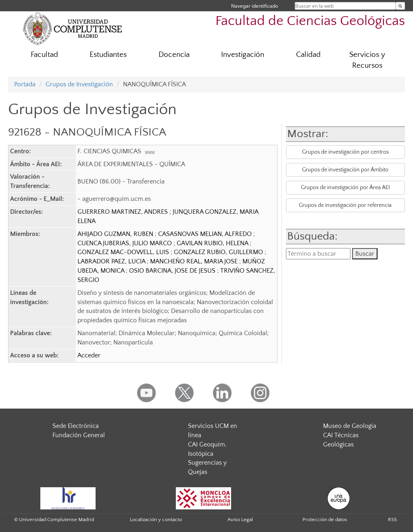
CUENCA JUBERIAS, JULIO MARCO (125, 243)
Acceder (89, 355)
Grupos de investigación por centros (345, 152)
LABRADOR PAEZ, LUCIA (112, 261)
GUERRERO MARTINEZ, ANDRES (123, 212)
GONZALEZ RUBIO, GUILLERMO (219, 252)
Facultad (44, 55)
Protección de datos (325, 519)
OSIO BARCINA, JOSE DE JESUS (173, 271)
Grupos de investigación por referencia (345, 205)
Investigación (243, 55)
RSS (392, 519)
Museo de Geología (350, 426)
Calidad (308, 55)
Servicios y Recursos (367, 60)
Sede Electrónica (76, 426)
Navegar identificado (254, 6)
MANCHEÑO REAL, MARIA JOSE (195, 261)
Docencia (174, 55)
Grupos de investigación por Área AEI (345, 188)
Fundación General (79, 435)
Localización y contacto (156, 519)
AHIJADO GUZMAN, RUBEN (116, 234)
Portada (25, 84)
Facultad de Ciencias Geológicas (310, 21)
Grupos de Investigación (79, 84)
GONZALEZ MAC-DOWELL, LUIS (124, 252)
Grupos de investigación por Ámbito (345, 170)
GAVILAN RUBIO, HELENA (213, 243)
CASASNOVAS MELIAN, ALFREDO (206, 234)
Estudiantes (108, 55)
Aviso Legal (240, 519)
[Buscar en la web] (400, 6)
